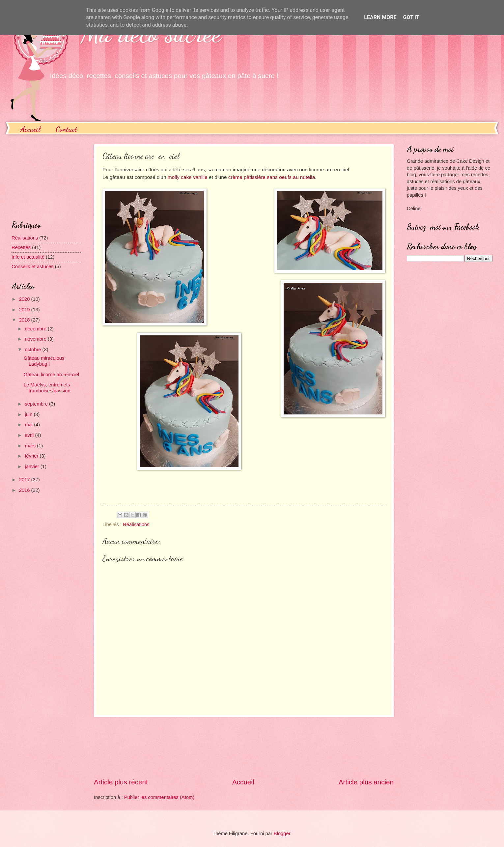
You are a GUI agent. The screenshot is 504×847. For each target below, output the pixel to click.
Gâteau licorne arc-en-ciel (52, 375)
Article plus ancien (366, 782)
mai (29, 425)
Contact (66, 129)
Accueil (30, 129)
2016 (25, 490)
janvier (32, 466)
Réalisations (136, 524)
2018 (25, 320)
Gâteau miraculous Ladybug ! (44, 361)
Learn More (380, 17)
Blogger (282, 833)
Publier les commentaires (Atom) (159, 797)
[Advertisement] (244, 747)
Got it (411, 17)
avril (30, 435)
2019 (25, 310)
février (32, 456)
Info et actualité (28, 257)
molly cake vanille (188, 177)
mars (31, 446)
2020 (25, 299)
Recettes (21, 247)
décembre (36, 329)
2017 (25, 480)
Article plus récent (121, 782)
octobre (33, 350)
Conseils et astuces (33, 267)
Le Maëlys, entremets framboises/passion (47, 388)
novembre (36, 339)
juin (29, 414)
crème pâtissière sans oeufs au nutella (272, 177)
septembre (37, 404)
